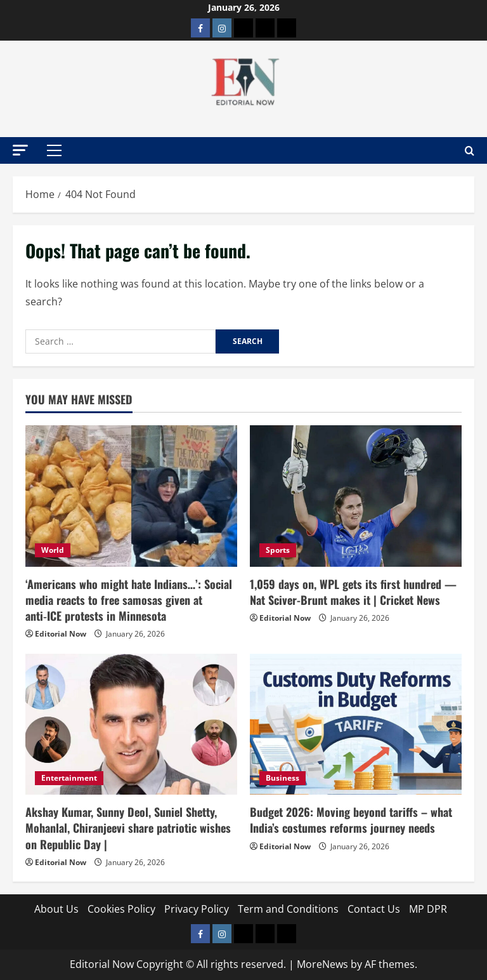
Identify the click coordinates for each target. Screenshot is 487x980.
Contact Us (374, 909)
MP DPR (428, 909)
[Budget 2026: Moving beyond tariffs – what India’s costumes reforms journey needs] (356, 725)
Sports (278, 550)
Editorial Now (61, 634)
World (53, 550)
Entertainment (69, 778)
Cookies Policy (121, 909)
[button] (20, 150)
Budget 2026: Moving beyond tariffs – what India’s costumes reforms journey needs (351, 820)
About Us (56, 909)
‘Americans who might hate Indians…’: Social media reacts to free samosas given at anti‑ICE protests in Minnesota (129, 600)
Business (282, 778)
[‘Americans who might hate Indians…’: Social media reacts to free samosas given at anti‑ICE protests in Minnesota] (131, 496)
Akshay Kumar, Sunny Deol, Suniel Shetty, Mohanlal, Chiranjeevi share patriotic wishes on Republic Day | (128, 828)
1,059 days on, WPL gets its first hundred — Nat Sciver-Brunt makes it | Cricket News (353, 592)
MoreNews (322, 964)
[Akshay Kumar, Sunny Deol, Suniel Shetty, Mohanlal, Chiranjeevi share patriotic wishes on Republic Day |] (131, 725)
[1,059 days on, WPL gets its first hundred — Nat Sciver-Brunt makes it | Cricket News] (356, 496)
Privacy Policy (197, 909)
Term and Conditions (288, 909)
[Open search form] (470, 151)
